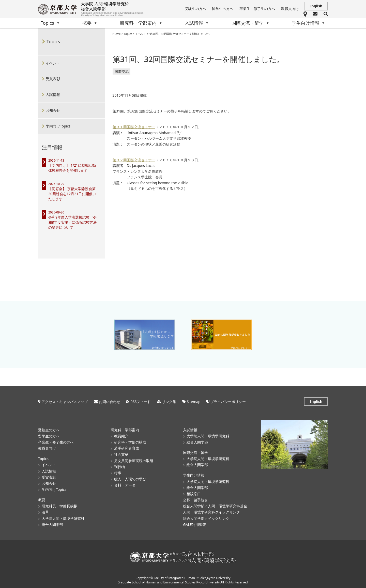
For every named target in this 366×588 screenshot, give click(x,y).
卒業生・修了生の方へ (257, 9)
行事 (118, 473)
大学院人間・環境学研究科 (63, 518)
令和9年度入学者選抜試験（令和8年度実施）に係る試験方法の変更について (72, 222)
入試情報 (197, 23)
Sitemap (194, 401)
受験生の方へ (195, 9)
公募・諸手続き (195, 500)
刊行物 (119, 467)
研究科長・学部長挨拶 (59, 506)
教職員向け (290, 9)
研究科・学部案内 (141, 23)
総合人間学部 (52, 524)
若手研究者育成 (127, 448)
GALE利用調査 (194, 524)
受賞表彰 (53, 79)
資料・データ (125, 485)
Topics (50, 23)
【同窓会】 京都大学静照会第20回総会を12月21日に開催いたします (72, 194)
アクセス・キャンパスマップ (65, 401)
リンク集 (169, 401)
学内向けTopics (58, 126)
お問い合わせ (110, 401)
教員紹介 (121, 436)
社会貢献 (121, 454)
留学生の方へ (223, 9)
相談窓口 (194, 493)
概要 (90, 23)
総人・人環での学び (130, 479)
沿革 (45, 512)
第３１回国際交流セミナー (134, 127)
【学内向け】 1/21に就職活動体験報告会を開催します (72, 168)
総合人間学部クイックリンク (206, 518)
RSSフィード (141, 401)
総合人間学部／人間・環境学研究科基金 (215, 506)
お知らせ (53, 110)
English (316, 6)
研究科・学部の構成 (130, 442)
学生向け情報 (309, 23)
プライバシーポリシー (228, 401)
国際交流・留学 (251, 23)
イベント (53, 63)
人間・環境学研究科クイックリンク (211, 512)
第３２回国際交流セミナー (134, 160)
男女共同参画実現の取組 (134, 460)
